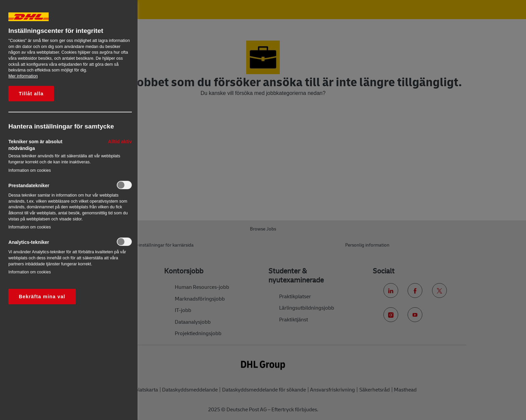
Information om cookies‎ (30, 170)
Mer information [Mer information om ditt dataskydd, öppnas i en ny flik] (23, 76)
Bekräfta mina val (42, 297)
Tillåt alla (31, 94)
